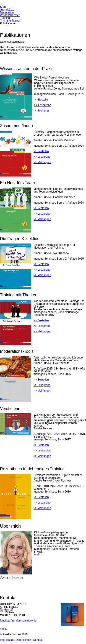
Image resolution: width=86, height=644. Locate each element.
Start (3, 7)
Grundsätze (7, 10)
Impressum (7, 640)
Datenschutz (23, 640)
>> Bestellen (42, 100)
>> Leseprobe (43, 105)
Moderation (7, 12)
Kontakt (38, 640)
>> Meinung (41, 111)
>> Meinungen (42, 162)
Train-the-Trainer (10, 21)
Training (5, 18)
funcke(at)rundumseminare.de (18, 621)
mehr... (38, 554)
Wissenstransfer (10, 15)
